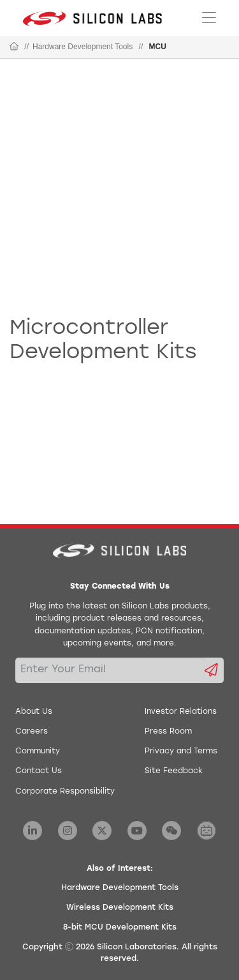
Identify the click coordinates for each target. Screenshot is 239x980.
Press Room (168, 732)
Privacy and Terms (181, 751)
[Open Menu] (209, 17)
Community (38, 751)
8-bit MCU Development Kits (120, 928)
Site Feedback (174, 771)
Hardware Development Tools (83, 47)
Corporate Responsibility (65, 792)
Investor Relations (181, 712)
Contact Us (39, 771)
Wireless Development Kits (120, 908)
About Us (34, 712)
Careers (32, 732)
